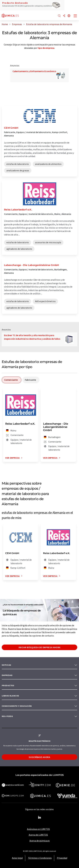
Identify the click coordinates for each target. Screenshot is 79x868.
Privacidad (62, 858)
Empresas (7, 675)
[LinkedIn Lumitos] (40, 817)
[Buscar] (59, 16)
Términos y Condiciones (40, 858)
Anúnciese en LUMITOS (38, 829)
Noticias (6, 665)
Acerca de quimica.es (40, 841)
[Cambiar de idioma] (69, 16)
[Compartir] (64, 16)
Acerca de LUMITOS (38, 835)
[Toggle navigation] (75, 16)
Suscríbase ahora (39, 757)
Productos (8, 686)
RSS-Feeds (7, 716)
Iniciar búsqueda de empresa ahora (39, 647)
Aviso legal (17, 858)
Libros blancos (10, 696)
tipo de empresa (46, 48)
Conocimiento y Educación (17, 706)
